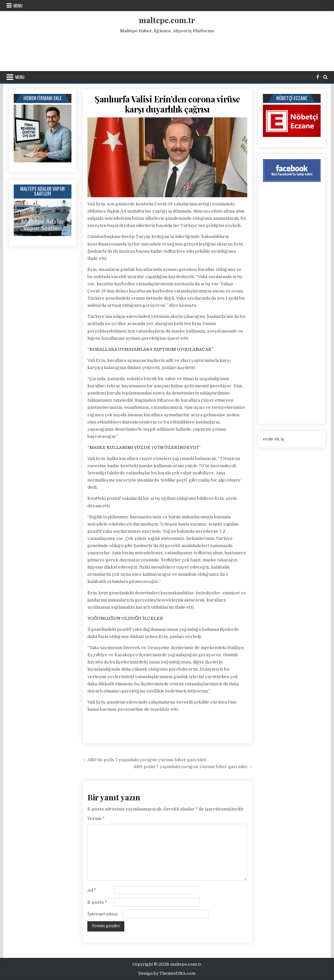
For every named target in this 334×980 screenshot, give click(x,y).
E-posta (97, 902)
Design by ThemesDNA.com (167, 973)
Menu (18, 6)
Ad (92, 890)
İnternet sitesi (102, 914)
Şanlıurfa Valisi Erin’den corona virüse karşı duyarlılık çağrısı (167, 104)
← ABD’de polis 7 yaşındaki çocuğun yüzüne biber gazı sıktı (144, 760)
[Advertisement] (167, 51)
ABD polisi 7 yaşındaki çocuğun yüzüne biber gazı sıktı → (193, 767)
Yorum (96, 818)
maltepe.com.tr (167, 20)
